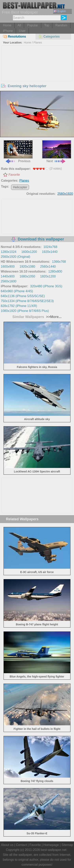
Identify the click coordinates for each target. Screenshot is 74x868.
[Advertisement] (37, 75)
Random (61, 25)
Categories (49, 37)
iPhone (8, 31)
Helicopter (20, 187)
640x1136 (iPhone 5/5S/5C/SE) (23, 296)
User (22, 31)
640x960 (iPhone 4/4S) (17, 291)
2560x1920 (65, 194)
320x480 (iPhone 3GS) (46, 286)
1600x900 (8, 267)
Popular (32, 25)
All (19, 25)
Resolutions (15, 37)
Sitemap (67, 845)
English (60, 11)
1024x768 (50, 247)
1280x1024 (9, 252)
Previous (18, 151)
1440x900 (8, 276)
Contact (21, 845)
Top (47, 25)
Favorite (14, 175)
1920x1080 (27, 267)
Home (7, 25)
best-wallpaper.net (54, 850)
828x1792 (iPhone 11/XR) (19, 306)
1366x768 (59, 262)
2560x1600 (9, 281)
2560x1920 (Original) (15, 257)
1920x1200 (48, 276)
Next (57, 151)
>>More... (53, 317)
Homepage (51, 845)
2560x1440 (48, 267)
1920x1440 (50, 252)
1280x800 (55, 271)
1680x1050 (27, 276)
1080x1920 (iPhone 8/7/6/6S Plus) (25, 311)
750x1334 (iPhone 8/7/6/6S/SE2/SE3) (27, 301)
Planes (38, 43)
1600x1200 (29, 252)
